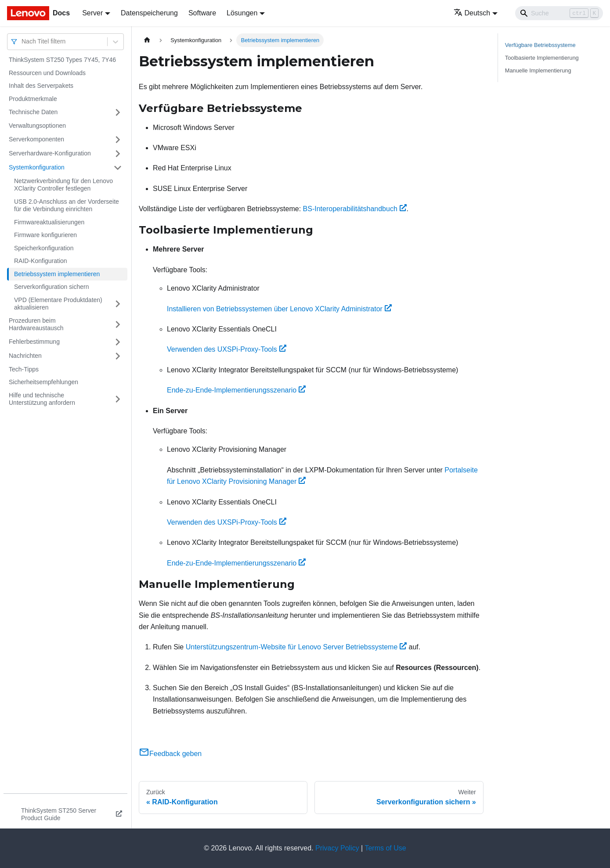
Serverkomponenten (36, 139)
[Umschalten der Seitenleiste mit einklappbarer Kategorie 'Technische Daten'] (118, 112)
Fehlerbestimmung (34, 342)
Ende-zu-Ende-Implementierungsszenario (236, 390)
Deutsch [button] (472, 13)
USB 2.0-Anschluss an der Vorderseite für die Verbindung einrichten (67, 205)
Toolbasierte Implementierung (542, 58)
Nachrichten (25, 356)
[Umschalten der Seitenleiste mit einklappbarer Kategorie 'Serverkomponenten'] (118, 140)
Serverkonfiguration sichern (51, 287)
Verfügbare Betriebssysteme (540, 45)
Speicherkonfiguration (44, 248)
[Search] (559, 13)
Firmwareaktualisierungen (49, 222)
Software (202, 13)
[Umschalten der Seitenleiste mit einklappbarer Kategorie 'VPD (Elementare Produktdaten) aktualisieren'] (118, 304)
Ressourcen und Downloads (47, 73)
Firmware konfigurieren (45, 235)
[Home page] (147, 40)
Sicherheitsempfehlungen (43, 382)
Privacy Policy (337, 848)
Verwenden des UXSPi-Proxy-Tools (227, 349)
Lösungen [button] (242, 13)
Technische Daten (33, 112)
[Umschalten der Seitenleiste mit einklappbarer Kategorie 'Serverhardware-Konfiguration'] (118, 154)
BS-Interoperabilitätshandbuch (355, 209)
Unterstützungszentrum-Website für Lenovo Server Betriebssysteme (296, 647)
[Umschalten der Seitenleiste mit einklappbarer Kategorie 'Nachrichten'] (118, 356)
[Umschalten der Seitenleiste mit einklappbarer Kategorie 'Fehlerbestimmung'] (118, 342)
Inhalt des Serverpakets (41, 86)
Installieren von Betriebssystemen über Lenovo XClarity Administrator (279, 309)
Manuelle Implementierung (538, 70)
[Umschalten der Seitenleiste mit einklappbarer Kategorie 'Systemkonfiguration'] (118, 168)
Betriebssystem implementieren (57, 274)
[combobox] (22, 41)
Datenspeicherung (149, 13)
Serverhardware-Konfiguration (50, 153)
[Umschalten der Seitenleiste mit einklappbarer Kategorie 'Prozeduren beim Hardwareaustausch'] (118, 325)
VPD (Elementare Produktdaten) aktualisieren (58, 304)
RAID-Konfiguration (41, 261)
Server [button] (92, 13)
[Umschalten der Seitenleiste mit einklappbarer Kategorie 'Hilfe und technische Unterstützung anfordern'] (118, 399)
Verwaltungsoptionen (37, 126)
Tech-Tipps (24, 369)
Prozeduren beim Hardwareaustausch (36, 324)
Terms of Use (385, 848)
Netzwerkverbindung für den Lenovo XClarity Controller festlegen (63, 185)
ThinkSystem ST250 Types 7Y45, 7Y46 (62, 60)
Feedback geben (170, 754)
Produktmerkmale (33, 99)
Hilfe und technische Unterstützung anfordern (42, 399)
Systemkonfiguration (37, 167)
